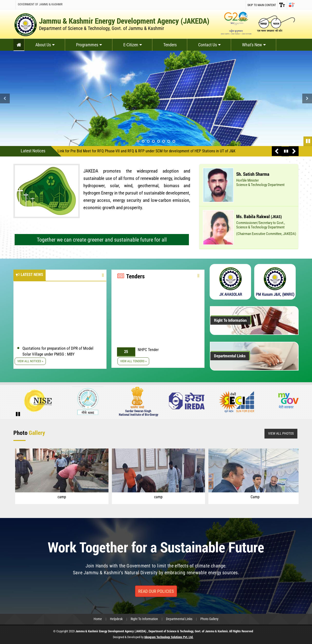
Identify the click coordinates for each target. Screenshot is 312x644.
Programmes (89, 45)
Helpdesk (116, 619)
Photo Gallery (209, 619)
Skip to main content (262, 5)
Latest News (29, 274)
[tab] (30, 275)
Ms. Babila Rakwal (259, 216)
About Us (45, 45)
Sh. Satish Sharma (253, 174)
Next (307, 98)
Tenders (170, 45)
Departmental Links (230, 356)
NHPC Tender (148, 353)
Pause (308, 141)
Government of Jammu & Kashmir (40, 5)
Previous (5, 98)
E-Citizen (133, 45)
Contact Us (209, 45)
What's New (254, 45)
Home (98, 619)
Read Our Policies (156, 591)
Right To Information (230, 320)
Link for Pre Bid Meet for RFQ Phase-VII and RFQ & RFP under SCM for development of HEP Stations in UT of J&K (146, 151)
